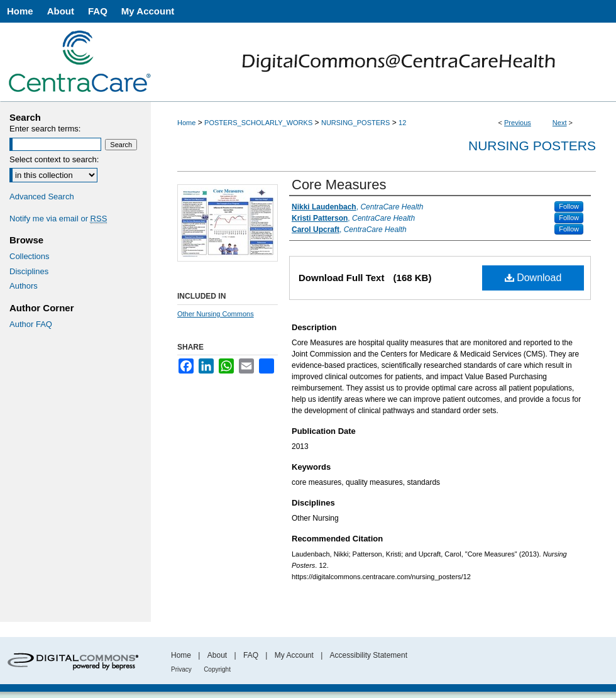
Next (560, 123)
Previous (518, 123)
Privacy (181, 669)
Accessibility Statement (369, 655)
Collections (30, 256)
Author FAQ (31, 324)
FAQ (251, 655)
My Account (294, 655)
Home (186, 123)
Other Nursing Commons (216, 314)
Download (533, 278)
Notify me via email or (58, 219)
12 (402, 123)
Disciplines (29, 271)
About (217, 655)
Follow (569, 206)
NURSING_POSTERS (355, 123)
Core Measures (339, 185)
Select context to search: (54, 159)
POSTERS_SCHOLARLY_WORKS (258, 123)
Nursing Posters (532, 146)
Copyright (217, 669)
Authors (24, 286)
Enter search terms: (45, 129)
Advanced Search (42, 197)
